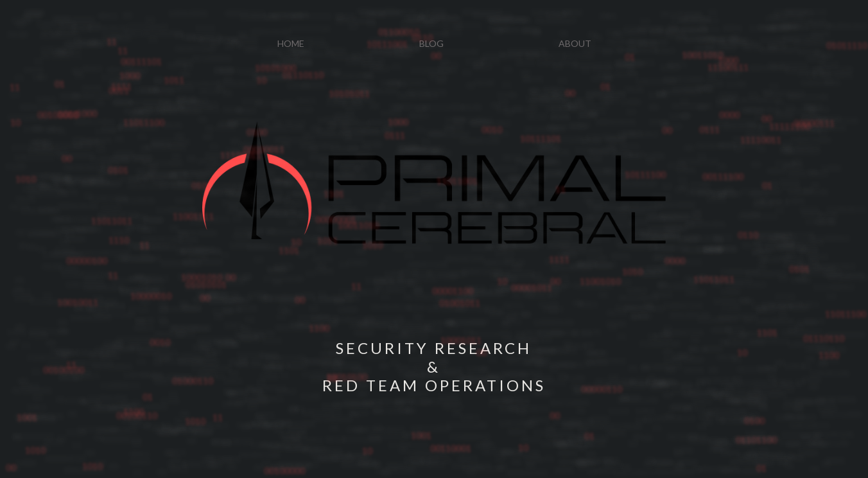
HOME (291, 43)
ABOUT (575, 43)
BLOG (431, 43)
